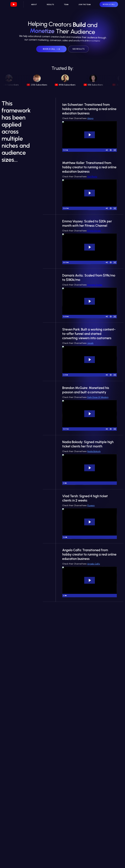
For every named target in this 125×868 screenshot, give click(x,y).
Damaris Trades (95, 285)
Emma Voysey (94, 231)
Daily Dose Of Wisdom (98, 397)
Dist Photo (92, 177)
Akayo (90, 118)
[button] (51, 49)
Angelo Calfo (94, 564)
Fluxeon (91, 505)
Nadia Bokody (94, 451)
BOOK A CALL (109, 4)
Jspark (90, 343)
